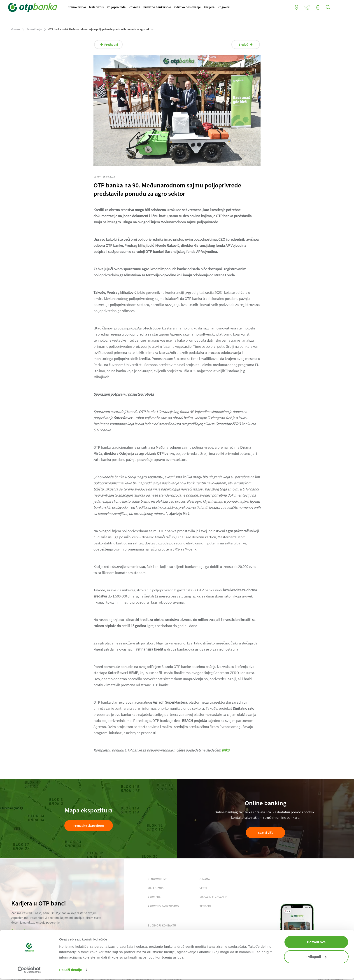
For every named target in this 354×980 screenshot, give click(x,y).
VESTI (203, 890)
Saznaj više (266, 834)
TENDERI (205, 908)
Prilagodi (317, 957)
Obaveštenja (34, 31)
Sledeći (242, 46)
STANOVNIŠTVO (158, 881)
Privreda (144, 7)
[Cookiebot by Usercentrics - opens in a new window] (29, 970)
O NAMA (205, 881)
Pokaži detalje (71, 970)
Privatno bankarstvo (169, 7)
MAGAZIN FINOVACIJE (213, 899)
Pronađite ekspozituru (89, 827)
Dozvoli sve (316, 942)
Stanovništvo (81, 7)
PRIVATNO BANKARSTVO (163, 908)
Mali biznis (102, 7)
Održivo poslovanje (201, 7)
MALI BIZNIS (156, 890)
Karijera (224, 7)
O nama (16, 31)
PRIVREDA (154, 899)
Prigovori (241, 7)
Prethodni (113, 46)
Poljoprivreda (124, 7)
